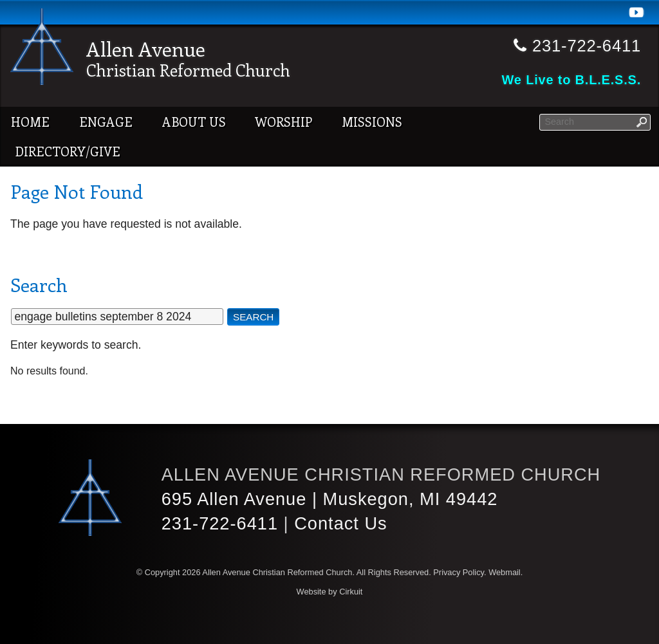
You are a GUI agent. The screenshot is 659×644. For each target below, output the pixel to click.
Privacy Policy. (459, 572)
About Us (194, 122)
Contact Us (340, 523)
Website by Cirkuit (330, 592)
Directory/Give (68, 151)
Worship (283, 122)
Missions (372, 122)
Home (30, 122)
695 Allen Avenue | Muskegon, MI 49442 (330, 499)
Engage (106, 122)
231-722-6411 (220, 523)
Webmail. (506, 572)
